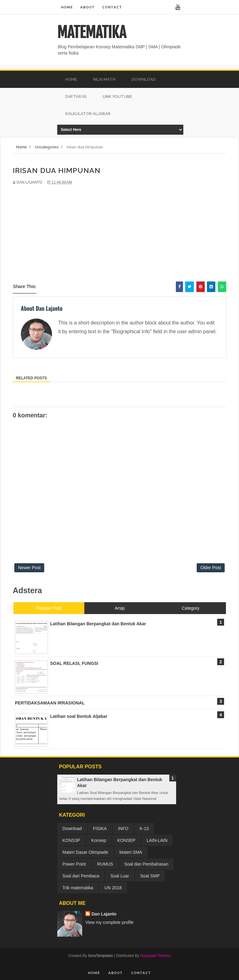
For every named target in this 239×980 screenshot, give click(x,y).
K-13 (144, 829)
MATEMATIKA (92, 32)
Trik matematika (78, 888)
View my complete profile (109, 922)
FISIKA (100, 829)
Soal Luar (120, 876)
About (87, 7)
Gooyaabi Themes (156, 956)
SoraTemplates (101, 956)
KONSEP (126, 840)
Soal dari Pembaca (81, 876)
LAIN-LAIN (157, 840)
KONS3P (71, 840)
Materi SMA (131, 852)
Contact (112, 7)
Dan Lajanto (104, 914)
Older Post (211, 568)
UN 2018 (113, 888)
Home (67, 7)
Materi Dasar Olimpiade (85, 852)
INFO (123, 829)
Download (72, 829)
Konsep (98, 840)
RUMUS (105, 864)
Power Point (74, 864)
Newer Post (29, 568)
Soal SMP (150, 876)
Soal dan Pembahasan (146, 864)
